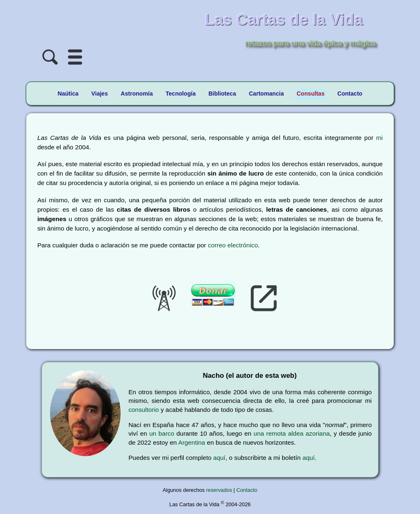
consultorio (144, 410)
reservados (219, 490)
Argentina (192, 442)
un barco (162, 433)
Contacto (247, 490)
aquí (219, 458)
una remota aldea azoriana (292, 433)
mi (379, 138)
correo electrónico (233, 245)
